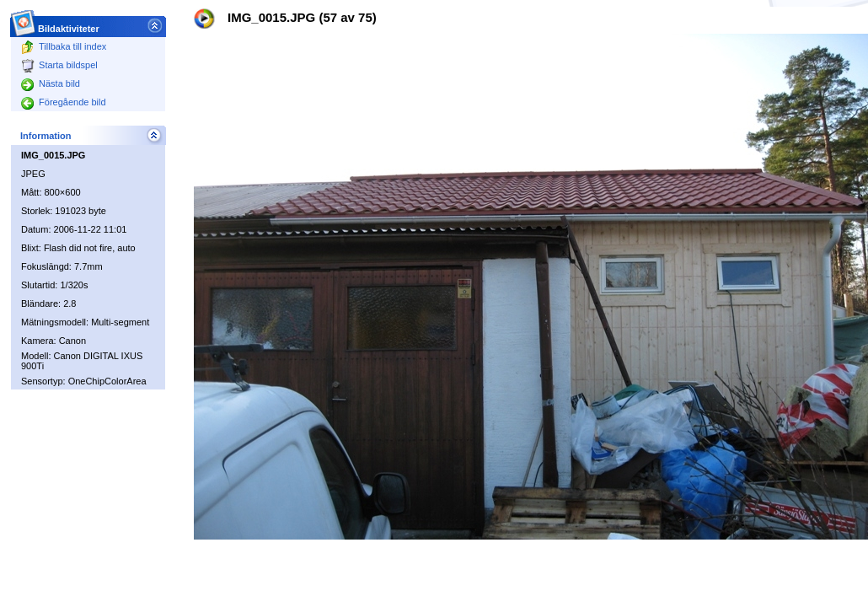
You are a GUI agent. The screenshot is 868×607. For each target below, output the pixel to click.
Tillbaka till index (64, 46)
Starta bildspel (59, 65)
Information (46, 136)
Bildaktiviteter (69, 24)
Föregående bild (64, 102)
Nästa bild (51, 83)
